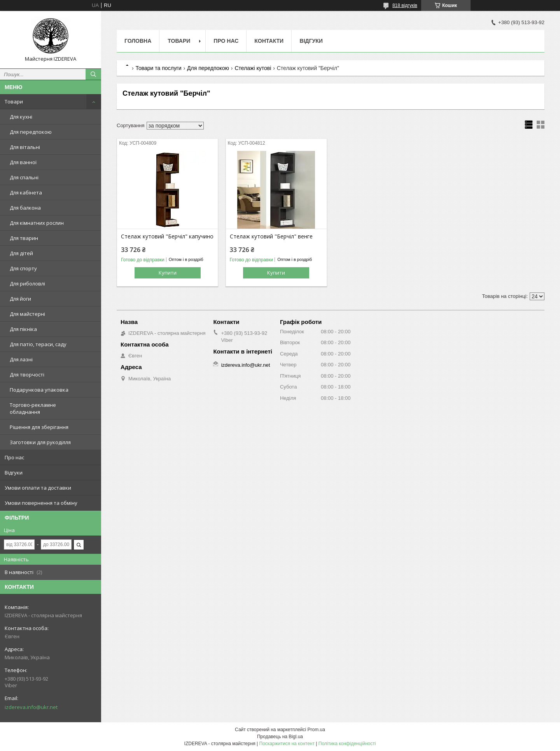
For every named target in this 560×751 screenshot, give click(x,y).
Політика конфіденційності (347, 744)
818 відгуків (405, 5)
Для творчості (27, 375)
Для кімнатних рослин (37, 223)
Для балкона (25, 208)
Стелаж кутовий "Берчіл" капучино (167, 236)
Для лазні (21, 359)
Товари (14, 102)
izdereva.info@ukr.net (31, 707)
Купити (168, 273)
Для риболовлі (27, 284)
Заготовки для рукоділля (40, 442)
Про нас (14, 457)
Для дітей (21, 253)
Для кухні (21, 117)
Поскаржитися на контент (287, 744)
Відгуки (14, 473)
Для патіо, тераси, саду (38, 344)
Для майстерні (27, 314)
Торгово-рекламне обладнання (33, 408)
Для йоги (20, 299)
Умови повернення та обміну (41, 503)
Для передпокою (31, 132)
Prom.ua (316, 730)
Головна (138, 41)
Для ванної (23, 162)
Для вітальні (25, 147)
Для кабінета (26, 193)
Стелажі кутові (253, 68)
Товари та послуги (158, 68)
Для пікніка (23, 329)
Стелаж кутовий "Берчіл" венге (271, 236)
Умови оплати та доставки (38, 488)
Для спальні (24, 177)
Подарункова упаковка (39, 390)
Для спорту (23, 268)
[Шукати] (93, 74)
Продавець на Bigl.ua (280, 737)
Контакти (269, 41)
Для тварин (24, 238)
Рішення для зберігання (39, 427)
